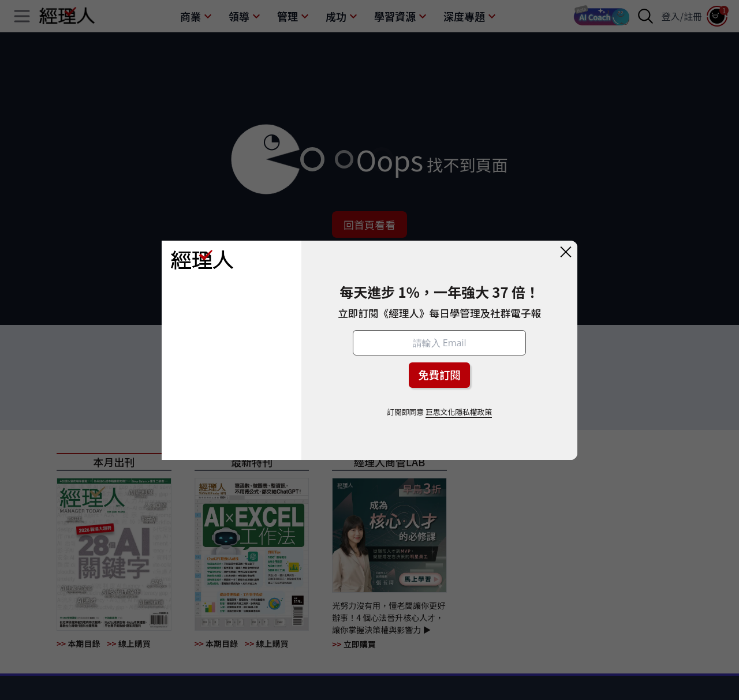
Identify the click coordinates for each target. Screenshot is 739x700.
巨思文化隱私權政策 (459, 412)
